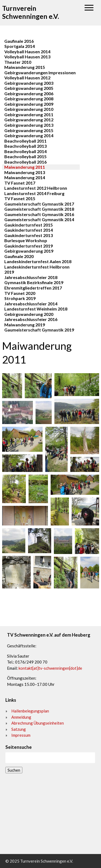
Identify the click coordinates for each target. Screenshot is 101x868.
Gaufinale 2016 (19, 41)
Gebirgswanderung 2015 (29, 130)
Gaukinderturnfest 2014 (29, 230)
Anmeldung (21, 717)
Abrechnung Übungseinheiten (38, 723)
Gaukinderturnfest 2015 (29, 225)
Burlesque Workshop (26, 240)
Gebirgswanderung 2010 (29, 109)
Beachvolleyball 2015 (25, 156)
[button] (89, 8)
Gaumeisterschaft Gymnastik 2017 (39, 204)
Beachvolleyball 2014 (25, 151)
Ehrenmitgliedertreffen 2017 (33, 288)
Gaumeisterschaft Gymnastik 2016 (39, 214)
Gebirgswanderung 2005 (29, 88)
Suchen (14, 770)
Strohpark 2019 (20, 298)
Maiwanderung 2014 (25, 177)
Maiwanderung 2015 (25, 67)
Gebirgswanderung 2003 (29, 83)
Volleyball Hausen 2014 (27, 52)
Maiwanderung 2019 (25, 325)
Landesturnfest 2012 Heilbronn (36, 188)
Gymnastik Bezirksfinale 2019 (34, 282)
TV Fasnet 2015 (20, 198)
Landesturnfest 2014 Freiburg (34, 193)
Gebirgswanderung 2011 (29, 114)
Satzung (19, 729)
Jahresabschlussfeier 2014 (31, 304)
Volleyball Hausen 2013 (27, 57)
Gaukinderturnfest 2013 (29, 235)
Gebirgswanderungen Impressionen (40, 73)
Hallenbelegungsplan (30, 711)
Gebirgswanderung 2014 (29, 135)
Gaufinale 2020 (19, 256)
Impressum (21, 735)
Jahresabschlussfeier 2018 (31, 277)
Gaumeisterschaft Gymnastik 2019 (39, 330)
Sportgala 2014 (20, 46)
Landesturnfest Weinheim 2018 (36, 309)
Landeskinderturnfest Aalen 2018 (38, 261)
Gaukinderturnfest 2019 (29, 246)
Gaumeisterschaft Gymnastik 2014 (39, 219)
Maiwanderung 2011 (25, 167)
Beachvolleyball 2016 (25, 162)
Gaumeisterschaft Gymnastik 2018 (39, 209)
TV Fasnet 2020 (20, 293)
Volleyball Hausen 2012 (27, 78)
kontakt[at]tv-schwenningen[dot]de (50, 668)
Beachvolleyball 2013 (25, 146)
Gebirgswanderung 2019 (29, 251)
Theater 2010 (18, 62)
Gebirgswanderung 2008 (29, 99)
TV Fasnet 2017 (20, 183)
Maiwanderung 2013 (25, 172)
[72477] (50, 814)
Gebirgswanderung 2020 (29, 314)
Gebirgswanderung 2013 (29, 125)
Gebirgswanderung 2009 (29, 104)
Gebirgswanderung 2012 (29, 120)
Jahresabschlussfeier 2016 (31, 319)
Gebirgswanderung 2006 (29, 93)
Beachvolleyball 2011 (25, 141)
